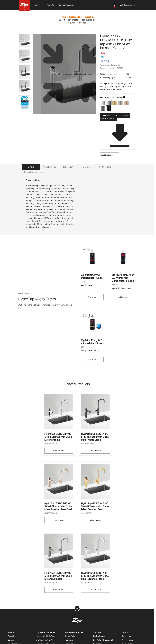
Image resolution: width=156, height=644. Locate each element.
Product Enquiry (128, 640)
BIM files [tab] (87, 167)
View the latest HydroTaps (115, 117)
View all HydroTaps (77, 23)
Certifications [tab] (105, 167)
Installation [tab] (68, 167)
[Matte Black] (109, 109)
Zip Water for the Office (46, 640)
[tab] (25, 41)
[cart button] (115, 5)
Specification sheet (118, 153)
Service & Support (66, 5)
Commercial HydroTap (45, 636)
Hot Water (69, 640)
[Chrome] (103, 103)
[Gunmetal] (103, 109)
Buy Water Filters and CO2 (104, 640)
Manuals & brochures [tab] (34, 172)
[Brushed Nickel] (121, 103)
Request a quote (110, 115)
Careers (11, 640)
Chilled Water (70, 636)
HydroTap (38, 5)
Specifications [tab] (50, 167)
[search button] (124, 97)
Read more (116, 89)
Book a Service (99, 636)
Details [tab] (31, 167)
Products (50, 5)
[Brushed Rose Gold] (127, 103)
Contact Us (126, 636)
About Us (12, 636)
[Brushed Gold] (115, 103)
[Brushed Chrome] (109, 103)
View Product (59, 451)
